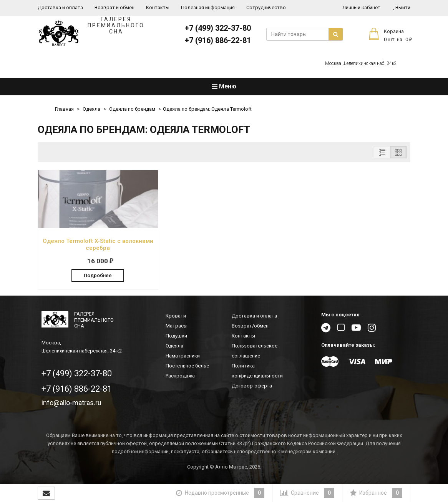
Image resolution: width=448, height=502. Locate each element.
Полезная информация (208, 7)
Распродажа (180, 376)
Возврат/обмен (250, 326)
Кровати (176, 316)
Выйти (402, 7)
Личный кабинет (361, 7)
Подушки (176, 336)
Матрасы (177, 326)
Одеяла (91, 109)
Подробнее (98, 275)
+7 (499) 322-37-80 (218, 28)
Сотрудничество (266, 7)
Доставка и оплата (60, 7)
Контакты (158, 7)
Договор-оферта (252, 386)
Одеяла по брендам (132, 109)
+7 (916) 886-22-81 (218, 40)
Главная (64, 109)
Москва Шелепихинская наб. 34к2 (361, 63)
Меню (224, 86)
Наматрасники (183, 356)
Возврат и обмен (114, 7)
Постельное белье (187, 366)
